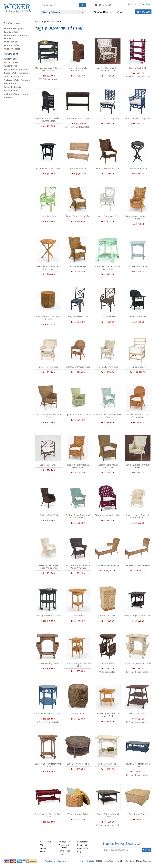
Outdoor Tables (12, 49)
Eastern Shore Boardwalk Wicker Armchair (78, 516)
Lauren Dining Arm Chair (108, 216)
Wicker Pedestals (12, 87)
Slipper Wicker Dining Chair (78, 216)
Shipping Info (83, 842)
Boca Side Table (108, 616)
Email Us (132, 4)
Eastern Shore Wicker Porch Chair (108, 416)
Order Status (146, 4)
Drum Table (78, 713)
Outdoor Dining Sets (14, 28)
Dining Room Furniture (15, 69)
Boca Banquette (78, 168)
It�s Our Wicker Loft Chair (78, 415)
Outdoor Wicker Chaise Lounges (15, 37)
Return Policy (83, 845)
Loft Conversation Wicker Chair (138, 466)
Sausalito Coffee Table (78, 764)
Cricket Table (78, 616)
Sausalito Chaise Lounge (108, 565)
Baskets (8, 98)
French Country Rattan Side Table (78, 664)
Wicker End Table (138, 713)
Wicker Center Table (108, 764)
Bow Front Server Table (78, 118)
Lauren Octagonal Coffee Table (138, 765)
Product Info (83, 848)
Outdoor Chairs (12, 42)
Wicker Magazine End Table (138, 663)
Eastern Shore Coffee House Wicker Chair (48, 567)
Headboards (10, 83)
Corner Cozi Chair (48, 465)
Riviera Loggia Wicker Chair (108, 515)
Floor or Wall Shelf (138, 68)
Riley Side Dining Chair (78, 317)
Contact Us (45, 848)
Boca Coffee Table (138, 814)
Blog (79, 851)
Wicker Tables (11, 62)
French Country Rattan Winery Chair (78, 466)
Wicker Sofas (11, 66)
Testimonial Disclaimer (64, 846)
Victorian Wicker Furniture (17, 80)
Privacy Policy (65, 842)
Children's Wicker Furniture (17, 94)
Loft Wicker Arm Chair (108, 367)
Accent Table (108, 663)
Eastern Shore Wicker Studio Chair (108, 466)
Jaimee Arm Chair (48, 216)
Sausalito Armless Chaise (138, 565)
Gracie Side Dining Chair (108, 118)
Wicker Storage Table (78, 814)
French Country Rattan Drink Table (48, 268)
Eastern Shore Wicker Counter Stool (78, 69)
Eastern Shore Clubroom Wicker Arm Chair (78, 567)
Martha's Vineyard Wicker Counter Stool (48, 119)
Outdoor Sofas (12, 45)
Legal (61, 854)
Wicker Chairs (11, 59)
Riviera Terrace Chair (48, 367)
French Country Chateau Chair (138, 217)
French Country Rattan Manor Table (108, 715)
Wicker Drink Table (138, 266)
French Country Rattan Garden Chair (138, 416)
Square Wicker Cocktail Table (108, 815)
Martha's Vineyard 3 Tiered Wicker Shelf (48, 69)
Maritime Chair (138, 367)
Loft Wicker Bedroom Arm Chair (48, 416)
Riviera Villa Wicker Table (48, 168)
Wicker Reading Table (48, 663)
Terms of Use (64, 851)
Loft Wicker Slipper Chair (108, 168)
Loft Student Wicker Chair (78, 367)
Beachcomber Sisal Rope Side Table (48, 318)
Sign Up (147, 850)
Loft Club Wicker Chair (48, 515)
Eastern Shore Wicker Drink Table (48, 765)
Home (37, 21)
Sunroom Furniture (14, 76)
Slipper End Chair (78, 266)
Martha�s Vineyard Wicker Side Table (108, 268)
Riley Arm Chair (108, 317)
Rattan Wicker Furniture (16, 73)
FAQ (42, 845)
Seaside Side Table (138, 168)
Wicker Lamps (11, 91)
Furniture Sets (11, 32)
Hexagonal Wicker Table (48, 616)
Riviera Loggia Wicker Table (138, 616)
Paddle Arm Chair (138, 317)
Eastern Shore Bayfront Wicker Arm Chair (138, 516)
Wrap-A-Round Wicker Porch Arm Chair (108, 69)
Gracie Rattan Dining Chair (138, 118)
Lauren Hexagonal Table (48, 713)
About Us (44, 851)
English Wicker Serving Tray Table (48, 815)
